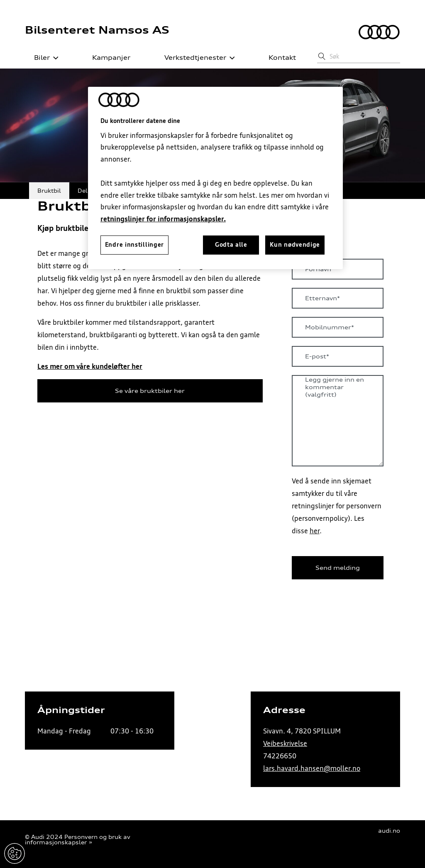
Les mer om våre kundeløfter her (90, 366)
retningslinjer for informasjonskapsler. (163, 219)
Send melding (338, 568)
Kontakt (278, 58)
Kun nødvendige (295, 245)
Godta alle (231, 245)
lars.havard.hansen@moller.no (312, 768)
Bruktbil (49, 190)
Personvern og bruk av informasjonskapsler (78, 840)
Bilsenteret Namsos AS (97, 30)
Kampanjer (107, 58)
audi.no (389, 831)
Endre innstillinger (15, 853)
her (315, 531)
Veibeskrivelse (285, 743)
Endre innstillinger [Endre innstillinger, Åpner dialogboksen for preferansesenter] (134, 245)
